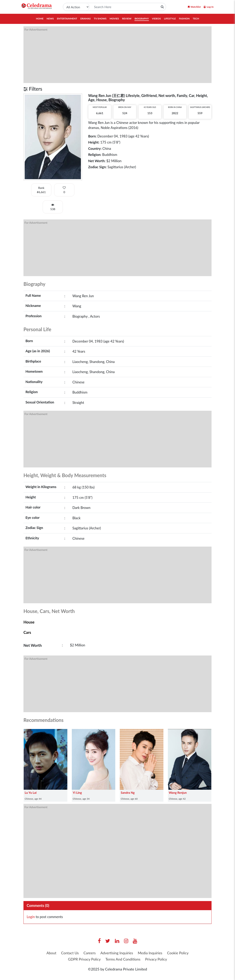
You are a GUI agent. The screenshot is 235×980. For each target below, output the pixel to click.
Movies (114, 19)
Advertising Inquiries (117, 953)
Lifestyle (170, 19)
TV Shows (100, 19)
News (50, 19)
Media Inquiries (150, 953)
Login (31, 917)
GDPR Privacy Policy (84, 959)
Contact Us (70, 953)
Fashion (184, 19)
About (51, 953)
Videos (156, 19)
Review (127, 19)
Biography (142, 19)
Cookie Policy (178, 953)
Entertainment (67, 19)
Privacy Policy (156, 959)
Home (40, 19)
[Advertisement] (117, 55)
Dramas (85, 19)
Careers (89, 953)
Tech (196, 19)
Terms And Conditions (123, 959)
